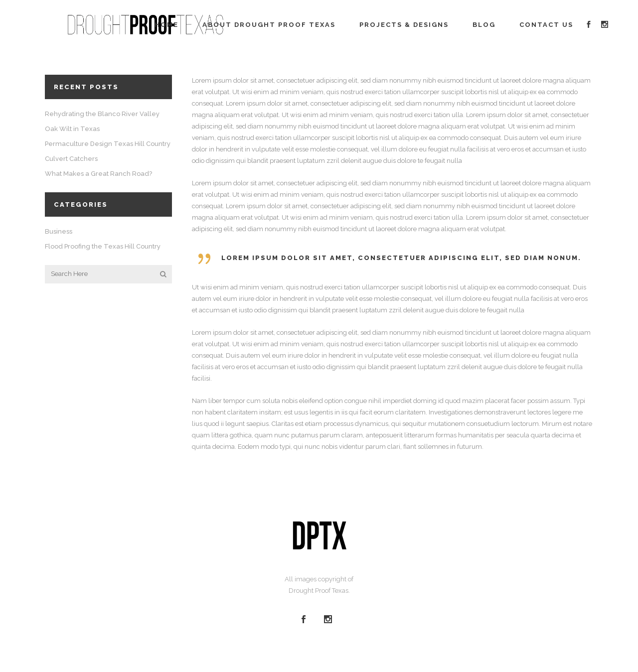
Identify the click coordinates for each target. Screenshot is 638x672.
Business (59, 231)
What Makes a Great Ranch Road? (98, 174)
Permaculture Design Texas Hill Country (108, 144)
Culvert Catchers (71, 159)
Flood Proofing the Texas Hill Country (103, 246)
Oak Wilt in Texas (72, 129)
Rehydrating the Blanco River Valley (102, 114)
